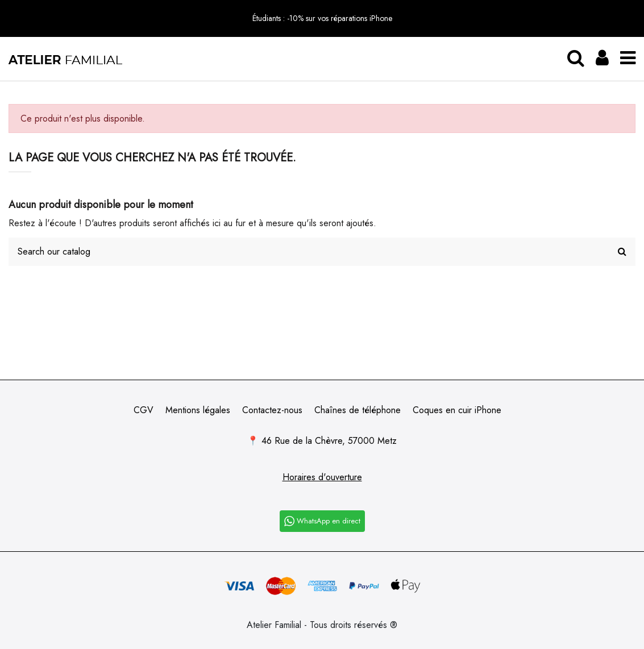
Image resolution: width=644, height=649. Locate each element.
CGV (144, 410)
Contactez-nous (272, 410)
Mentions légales (198, 410)
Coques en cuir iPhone (457, 410)
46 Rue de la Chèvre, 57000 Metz (329, 441)
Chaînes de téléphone (358, 410)
